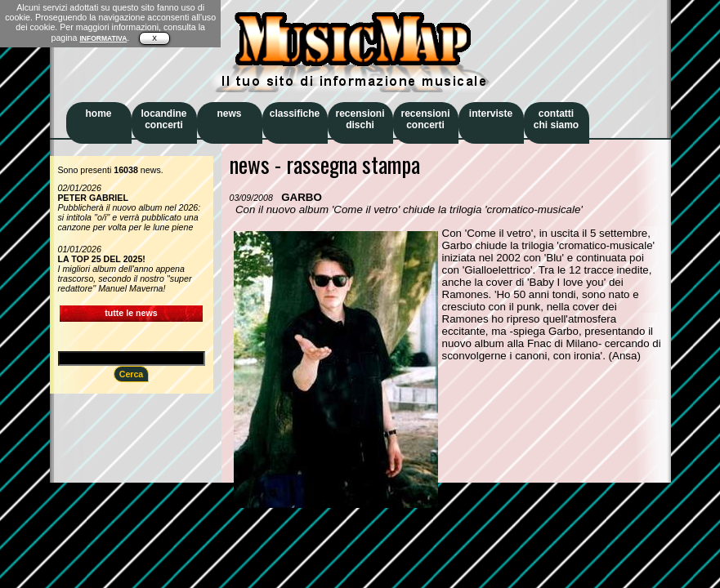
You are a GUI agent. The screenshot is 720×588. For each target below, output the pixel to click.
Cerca (132, 374)
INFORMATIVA (103, 38)
